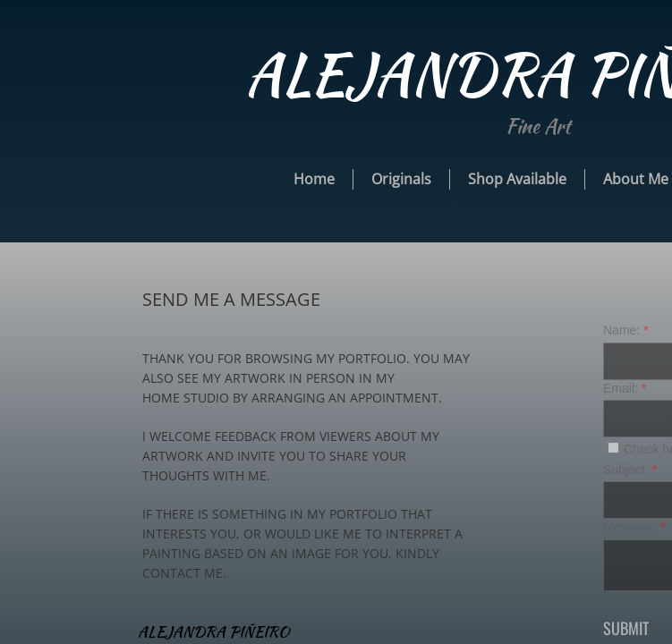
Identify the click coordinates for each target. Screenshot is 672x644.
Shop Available (517, 179)
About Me (636, 179)
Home (314, 179)
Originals (401, 179)
